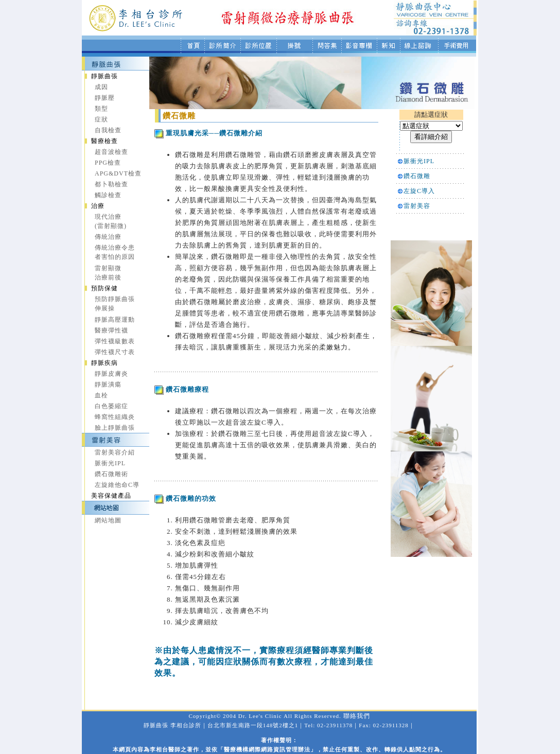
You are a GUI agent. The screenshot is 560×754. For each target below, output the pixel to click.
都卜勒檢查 (111, 184)
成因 (101, 87)
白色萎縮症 (111, 406)
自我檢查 (108, 130)
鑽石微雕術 (111, 474)
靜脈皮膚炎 (111, 374)
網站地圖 (108, 520)
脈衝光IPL (110, 463)
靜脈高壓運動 (115, 320)
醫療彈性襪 (111, 330)
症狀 (101, 119)
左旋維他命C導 (117, 485)
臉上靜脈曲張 (115, 428)
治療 (98, 206)
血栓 (101, 395)
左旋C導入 (419, 191)
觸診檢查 (108, 195)
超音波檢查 (111, 152)
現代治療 (108, 217)
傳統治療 (108, 237)
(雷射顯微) (111, 226)
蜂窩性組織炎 (115, 417)
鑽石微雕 (417, 176)
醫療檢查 (104, 141)
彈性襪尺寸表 (115, 352)
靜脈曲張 (104, 76)
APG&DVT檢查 (118, 173)
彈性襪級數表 (115, 341)
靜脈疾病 (104, 363)
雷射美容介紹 (115, 452)
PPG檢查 (108, 163)
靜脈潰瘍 (108, 384)
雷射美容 (417, 206)
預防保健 (104, 288)
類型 (101, 109)
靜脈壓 (105, 98)
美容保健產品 (111, 496)
